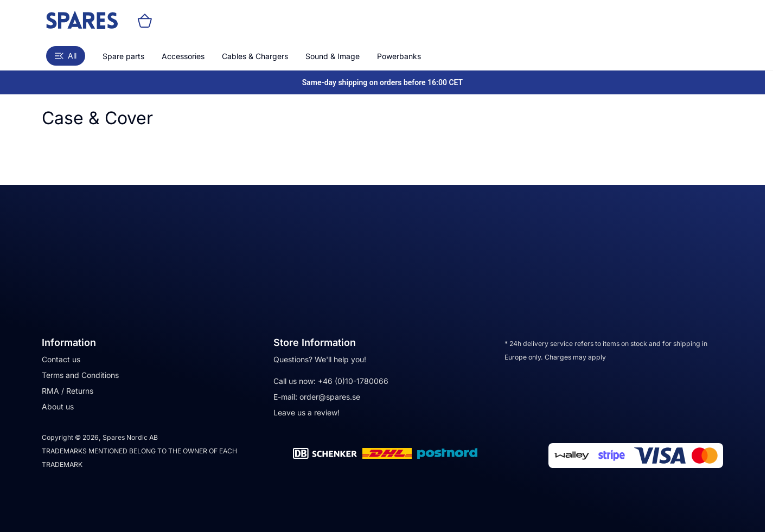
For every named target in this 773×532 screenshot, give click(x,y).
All (66, 56)
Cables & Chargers (255, 56)
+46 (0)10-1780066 (353, 381)
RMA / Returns (68, 391)
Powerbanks (399, 56)
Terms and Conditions (80, 375)
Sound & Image (333, 56)
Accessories (183, 56)
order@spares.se (330, 397)
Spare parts (123, 56)
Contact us (61, 359)
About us (58, 406)
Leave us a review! (306, 412)
